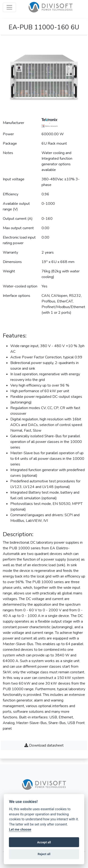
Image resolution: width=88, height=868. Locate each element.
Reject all (44, 854)
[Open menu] (9, 7)
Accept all (44, 842)
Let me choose (20, 830)
